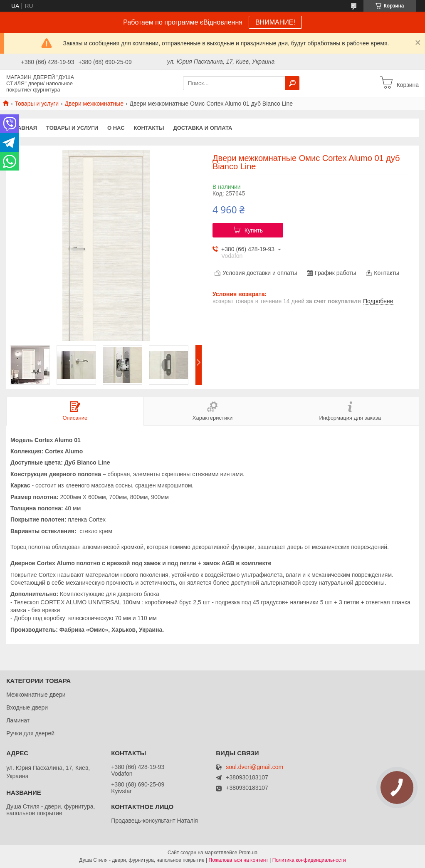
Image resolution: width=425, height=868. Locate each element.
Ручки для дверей (30, 733)
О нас (116, 128)
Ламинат (18, 720)
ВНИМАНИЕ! (275, 22)
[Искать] (292, 83)
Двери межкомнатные (94, 104)
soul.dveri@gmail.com (255, 767)
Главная (24, 128)
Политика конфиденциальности (309, 860)
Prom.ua (248, 853)
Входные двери (27, 707)
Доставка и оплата (203, 128)
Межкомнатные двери (36, 695)
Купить (254, 230)
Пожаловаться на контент (238, 860)
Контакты (149, 128)
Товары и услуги (37, 104)
